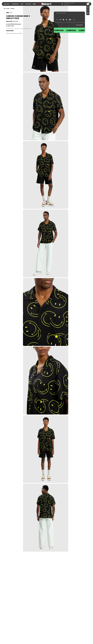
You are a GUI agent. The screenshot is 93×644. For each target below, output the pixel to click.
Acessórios (15, 4)
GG (70, 19)
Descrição (10, 31)
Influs (44, 4)
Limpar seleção (79, 25)
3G (74, 19)
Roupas (8, 8)
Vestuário (7, 4)
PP (57, 19)
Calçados (28, 4)
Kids (22, 4)
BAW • (5, 8)
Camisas (12, 8)
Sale (39, 4)
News (34, 4)
